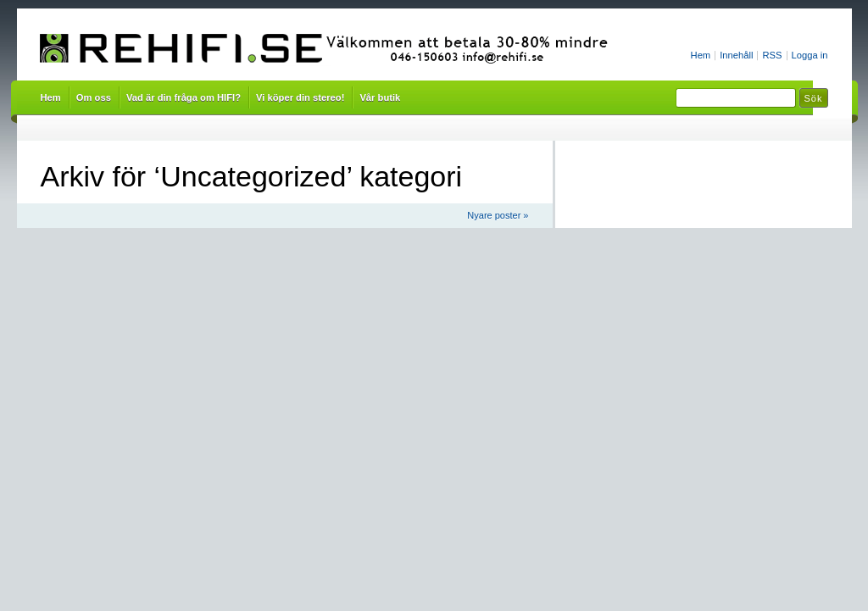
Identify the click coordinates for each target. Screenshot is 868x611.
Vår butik (380, 97)
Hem (701, 55)
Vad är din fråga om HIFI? (184, 97)
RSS (772, 55)
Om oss (94, 97)
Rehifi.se (330, 49)
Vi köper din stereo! (300, 97)
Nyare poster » (498, 215)
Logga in (810, 55)
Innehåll (736, 55)
